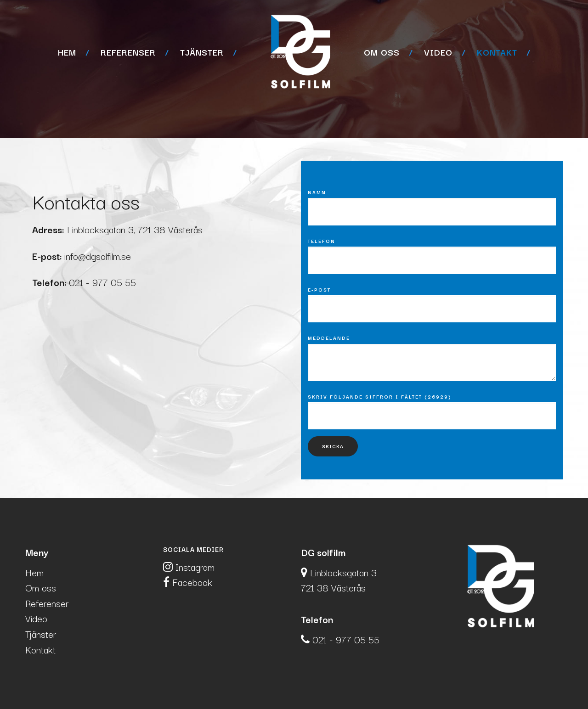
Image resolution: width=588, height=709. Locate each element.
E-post (319, 290)
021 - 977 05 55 (104, 282)
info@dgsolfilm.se (98, 256)
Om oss (382, 52)
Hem (67, 52)
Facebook (188, 582)
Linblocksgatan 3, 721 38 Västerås (135, 229)
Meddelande (329, 338)
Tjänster (202, 52)
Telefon (322, 241)
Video (438, 52)
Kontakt (497, 52)
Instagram (189, 567)
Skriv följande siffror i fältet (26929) (380, 397)
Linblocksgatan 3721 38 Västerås (339, 580)
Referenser (128, 52)
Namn (317, 192)
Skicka (333, 446)
